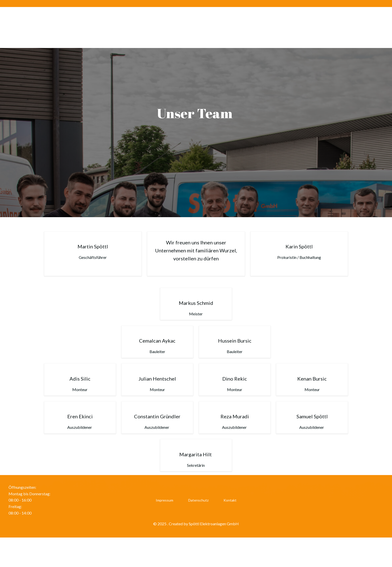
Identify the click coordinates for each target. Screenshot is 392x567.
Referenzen (360, 27)
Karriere (276, 27)
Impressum (164, 527)
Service (332, 27)
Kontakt (230, 527)
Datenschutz (198, 527)
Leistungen (305, 27)
